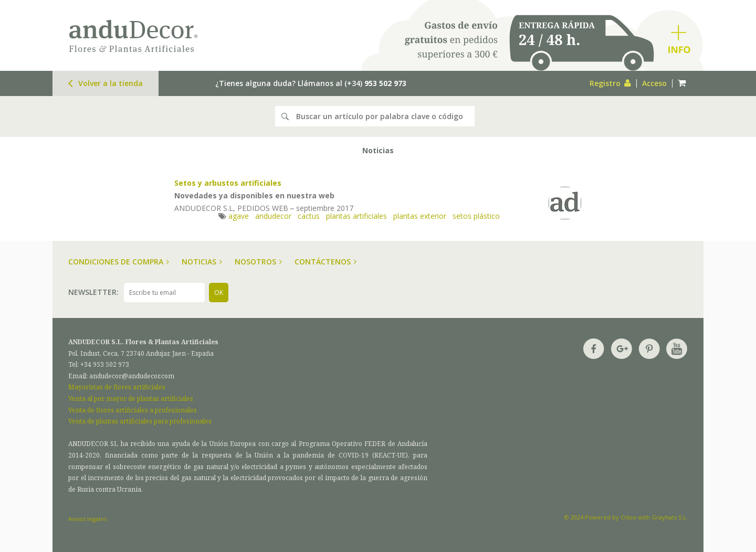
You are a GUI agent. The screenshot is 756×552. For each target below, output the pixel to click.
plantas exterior (420, 216)
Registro (610, 83)
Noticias (202, 262)
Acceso (654, 83)
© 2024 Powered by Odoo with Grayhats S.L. (626, 517)
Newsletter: (93, 292)
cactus (309, 216)
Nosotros (258, 262)
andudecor (273, 216)
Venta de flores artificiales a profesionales (133, 410)
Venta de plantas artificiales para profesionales (140, 421)
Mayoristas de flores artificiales (117, 387)
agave (239, 216)
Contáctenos (325, 262)
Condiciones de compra (119, 262)
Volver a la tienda (106, 83)
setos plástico (476, 216)
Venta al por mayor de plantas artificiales (131, 399)
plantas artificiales (356, 216)
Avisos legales (87, 519)
